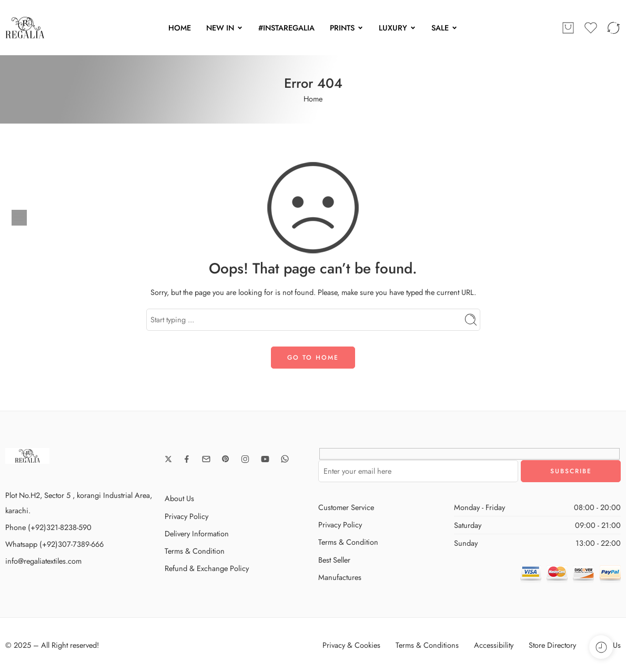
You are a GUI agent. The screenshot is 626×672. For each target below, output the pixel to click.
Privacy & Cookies (351, 645)
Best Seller (334, 560)
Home (313, 99)
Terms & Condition (195, 551)
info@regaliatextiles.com (43, 561)
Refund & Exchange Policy (207, 568)
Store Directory (552, 645)
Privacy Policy (186, 516)
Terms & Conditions (427, 645)
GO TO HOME (313, 358)
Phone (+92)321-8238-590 (48, 527)
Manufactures (340, 577)
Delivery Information (197, 533)
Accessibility (494, 645)
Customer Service (346, 507)
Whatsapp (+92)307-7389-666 (54, 544)
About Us (179, 498)
